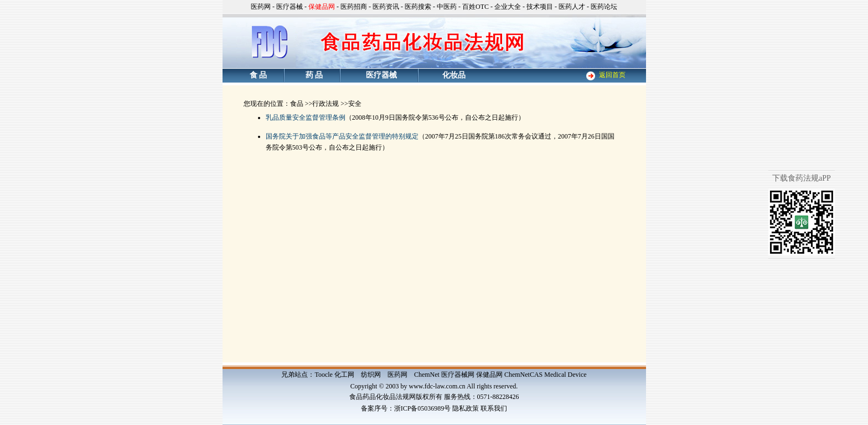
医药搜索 (418, 7)
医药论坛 (604, 7)
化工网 (344, 375)
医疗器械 (290, 7)
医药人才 (572, 7)
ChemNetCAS (523, 375)
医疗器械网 (458, 375)
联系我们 (494, 408)
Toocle (323, 375)
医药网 (261, 7)
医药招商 (354, 7)
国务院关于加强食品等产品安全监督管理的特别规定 (342, 136)
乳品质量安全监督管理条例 (306, 117)
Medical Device (565, 375)
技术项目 (540, 7)
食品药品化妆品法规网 (383, 397)
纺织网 (371, 375)
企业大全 (508, 7)
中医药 (447, 7)
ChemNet (427, 375)
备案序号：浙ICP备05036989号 (406, 408)
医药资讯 (386, 7)
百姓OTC (476, 7)
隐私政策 (466, 408)
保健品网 (489, 375)
